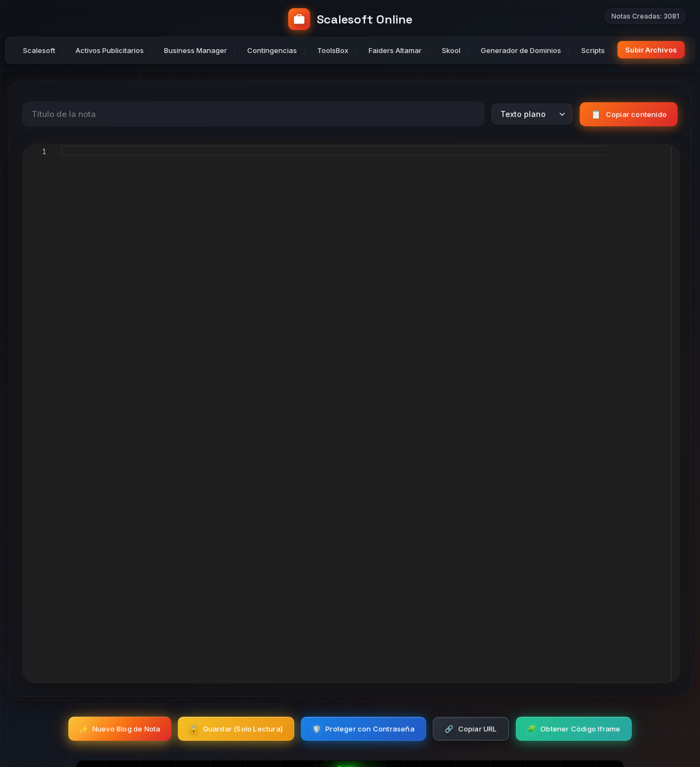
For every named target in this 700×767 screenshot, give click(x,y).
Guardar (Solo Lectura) (236, 729)
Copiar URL (471, 729)
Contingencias (272, 50)
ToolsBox (333, 50)
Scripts (593, 50)
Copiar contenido (629, 114)
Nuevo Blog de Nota (120, 729)
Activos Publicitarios (110, 50)
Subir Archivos (651, 50)
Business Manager (196, 50)
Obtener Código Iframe (574, 729)
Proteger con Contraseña (363, 729)
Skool (451, 50)
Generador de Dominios (521, 50)
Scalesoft (39, 50)
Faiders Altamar (395, 50)
